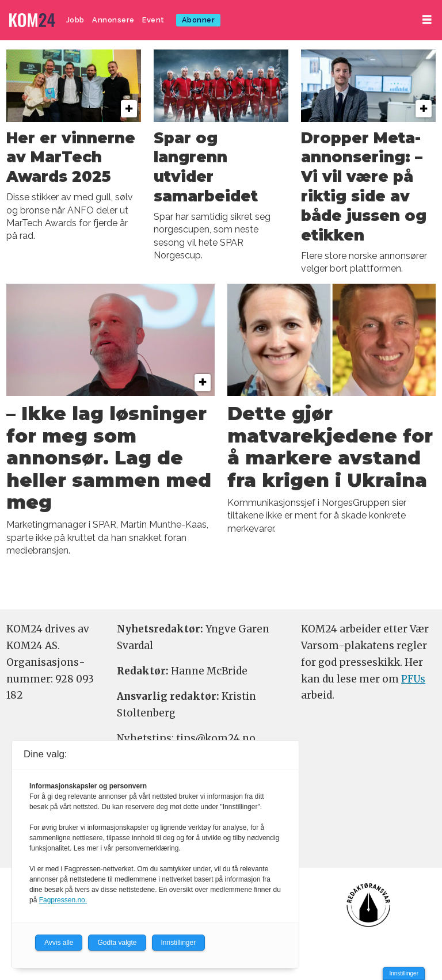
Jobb (75, 20)
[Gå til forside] (32, 20)
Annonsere (113, 20)
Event (153, 20)
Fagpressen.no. (63, 900)
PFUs (413, 679)
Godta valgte (117, 943)
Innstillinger (404, 973)
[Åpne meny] (427, 20)
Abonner (199, 20)
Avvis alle (59, 943)
